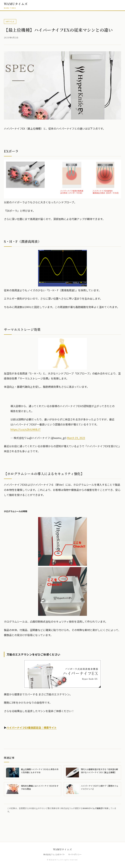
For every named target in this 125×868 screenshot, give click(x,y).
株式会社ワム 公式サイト (54, 854)
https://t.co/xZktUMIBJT (26, 429)
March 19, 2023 (76, 438)
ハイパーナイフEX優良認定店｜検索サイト (32, 728)
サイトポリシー (75, 854)
